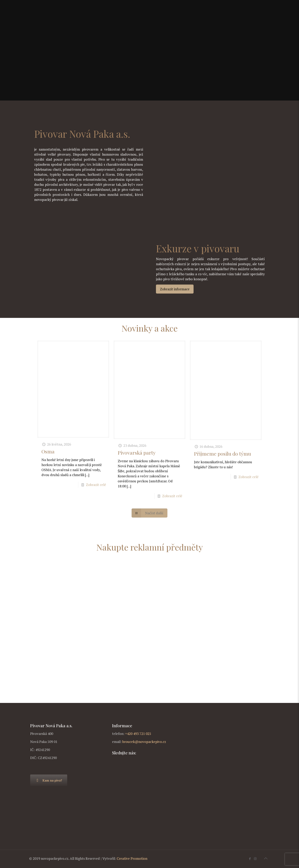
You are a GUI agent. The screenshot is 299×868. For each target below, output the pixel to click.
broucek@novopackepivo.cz (144, 742)
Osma (48, 451)
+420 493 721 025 (138, 734)
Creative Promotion (132, 858)
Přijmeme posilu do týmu (222, 454)
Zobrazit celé (96, 485)
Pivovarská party (137, 452)
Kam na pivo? (49, 780)
